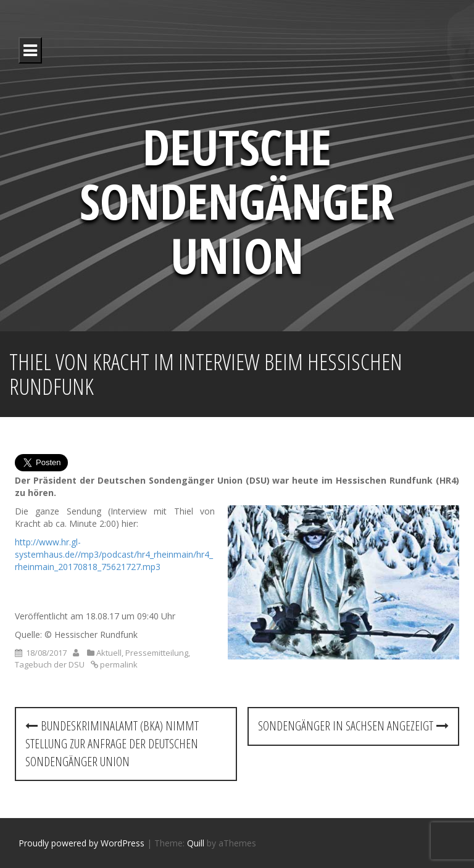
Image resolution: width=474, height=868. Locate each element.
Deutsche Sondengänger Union (237, 200)
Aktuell (109, 653)
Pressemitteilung (157, 653)
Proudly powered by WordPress (81, 843)
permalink (118, 664)
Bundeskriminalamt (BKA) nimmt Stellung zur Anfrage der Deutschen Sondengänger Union (112, 743)
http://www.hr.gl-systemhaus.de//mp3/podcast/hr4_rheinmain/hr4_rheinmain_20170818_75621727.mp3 (114, 554)
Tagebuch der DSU (50, 664)
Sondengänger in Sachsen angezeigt (353, 726)
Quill (196, 843)
